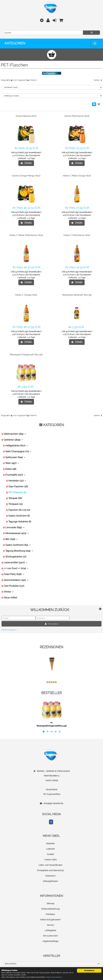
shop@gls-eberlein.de (53, 803)
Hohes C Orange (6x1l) (26, 295)
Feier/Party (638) (14, 574)
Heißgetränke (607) (17, 446)
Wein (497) (12, 463)
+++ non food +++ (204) (16, 568)
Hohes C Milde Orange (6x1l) (77, 176)
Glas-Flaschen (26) (18, 487)
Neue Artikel (10, 598)
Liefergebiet (50, 930)
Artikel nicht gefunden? (50, 920)
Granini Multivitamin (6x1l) (77, 116)
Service (50, 925)
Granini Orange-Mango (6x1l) (26, 176)
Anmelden (52, 624)
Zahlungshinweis (50, 881)
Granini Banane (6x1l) (26, 116)
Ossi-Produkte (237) (14, 586)
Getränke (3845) (14, 440)
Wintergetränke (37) (16, 557)
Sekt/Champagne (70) (19, 451)
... (52, 677)
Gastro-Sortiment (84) (18, 545)
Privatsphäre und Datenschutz (50, 870)
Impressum (50, 876)
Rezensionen (52, 647)
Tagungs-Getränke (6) (20, 522)
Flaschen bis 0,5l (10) (19, 510)
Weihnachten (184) (15, 434)
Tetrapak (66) (15, 498)
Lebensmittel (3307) (16, 563)
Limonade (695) (15, 527)
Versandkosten (34, 153)
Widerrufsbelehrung (50, 909)
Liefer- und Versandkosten (50, 865)
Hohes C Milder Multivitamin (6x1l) (26, 235)
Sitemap (50, 903)
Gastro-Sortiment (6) (19, 516)
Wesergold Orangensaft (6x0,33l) (26, 355)
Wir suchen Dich (50, 936)
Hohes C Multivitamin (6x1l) (77, 235)
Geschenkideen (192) (16, 580)
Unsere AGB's (50, 860)
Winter (9, 592)
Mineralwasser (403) (17, 533)
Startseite (50, 843)
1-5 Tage (31, 158)
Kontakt (50, 854)
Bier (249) (12, 539)
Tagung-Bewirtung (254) (19, 551)
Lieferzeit (50, 849)
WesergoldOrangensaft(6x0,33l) (52, 726)
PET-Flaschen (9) (17, 492)
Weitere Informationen (54, 977)
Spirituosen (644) (15, 457)
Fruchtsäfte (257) (15, 475)
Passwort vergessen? (9, 630)
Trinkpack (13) (15, 504)
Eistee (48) (11, 469)
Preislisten (50, 914)
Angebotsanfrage (50, 941)
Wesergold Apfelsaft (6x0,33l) (77, 295)
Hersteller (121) (17, 481)
